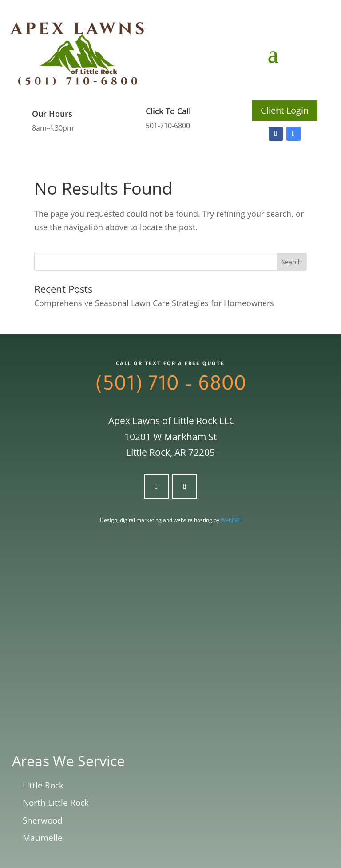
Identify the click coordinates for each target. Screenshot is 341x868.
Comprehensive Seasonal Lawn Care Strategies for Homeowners (154, 303)
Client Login (285, 110)
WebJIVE (231, 520)
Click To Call (168, 111)
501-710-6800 (168, 126)
